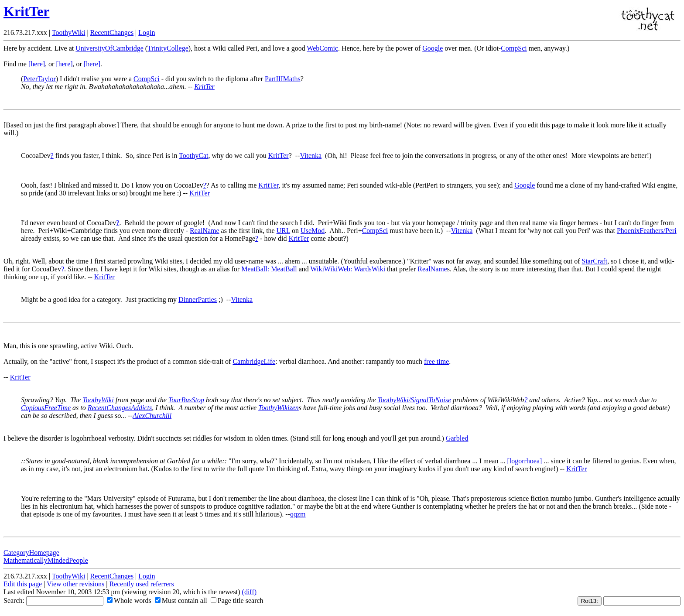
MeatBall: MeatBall (269, 269)
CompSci (514, 48)
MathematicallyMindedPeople (46, 560)
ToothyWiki (68, 33)
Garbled (457, 438)
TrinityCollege (168, 48)
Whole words (129, 601)
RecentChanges (112, 33)
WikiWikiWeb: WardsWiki (348, 269)
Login (147, 33)
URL (283, 231)
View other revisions (75, 584)
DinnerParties (198, 299)
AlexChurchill (152, 416)
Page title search (237, 601)
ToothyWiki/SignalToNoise (414, 400)
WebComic (322, 48)
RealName (205, 231)
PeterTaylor (39, 79)
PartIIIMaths (283, 79)
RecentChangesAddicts (120, 408)
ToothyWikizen (279, 408)
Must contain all (181, 601)
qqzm (298, 514)
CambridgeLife (254, 361)
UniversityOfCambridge (109, 48)
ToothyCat (193, 156)
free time (436, 361)
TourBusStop (186, 400)
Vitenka (311, 156)
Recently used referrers (141, 584)
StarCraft (594, 261)
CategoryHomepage (31, 553)
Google (433, 48)
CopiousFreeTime (46, 408)
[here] (37, 64)
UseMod (313, 231)
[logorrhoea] (524, 461)
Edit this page (23, 584)
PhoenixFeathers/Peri (647, 231)
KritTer (26, 11)
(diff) (249, 592)
